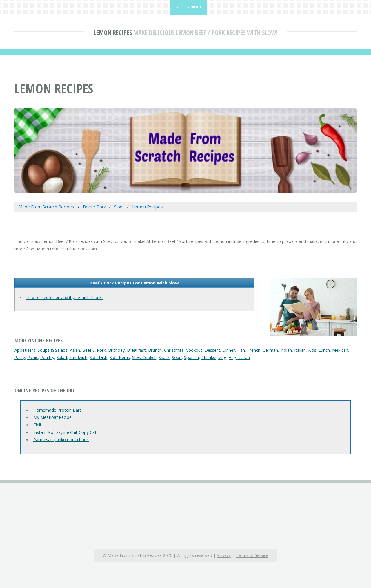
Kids (312, 350)
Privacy (224, 555)
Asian (75, 350)
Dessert (212, 350)
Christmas (174, 350)
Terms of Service (252, 555)
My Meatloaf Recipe (52, 417)
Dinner (229, 350)
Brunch (155, 350)
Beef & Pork (94, 350)
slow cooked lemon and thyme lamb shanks (65, 297)
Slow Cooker (144, 357)
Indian (286, 350)
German (270, 350)
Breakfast (136, 350)
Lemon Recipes (113, 32)
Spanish (191, 357)
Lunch (324, 350)
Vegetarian (239, 357)
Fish (241, 350)
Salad (62, 357)
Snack (164, 357)
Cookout (194, 350)
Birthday (116, 350)
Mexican (340, 350)
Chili (37, 425)
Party (20, 357)
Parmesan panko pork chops (61, 439)
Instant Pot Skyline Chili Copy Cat (65, 432)
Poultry (47, 357)
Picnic (33, 357)
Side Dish (98, 357)
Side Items (120, 357)
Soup (177, 357)
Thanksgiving (214, 357)
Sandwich (78, 357)
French (254, 350)
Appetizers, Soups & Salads (41, 350)
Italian (300, 350)
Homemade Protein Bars (58, 410)
